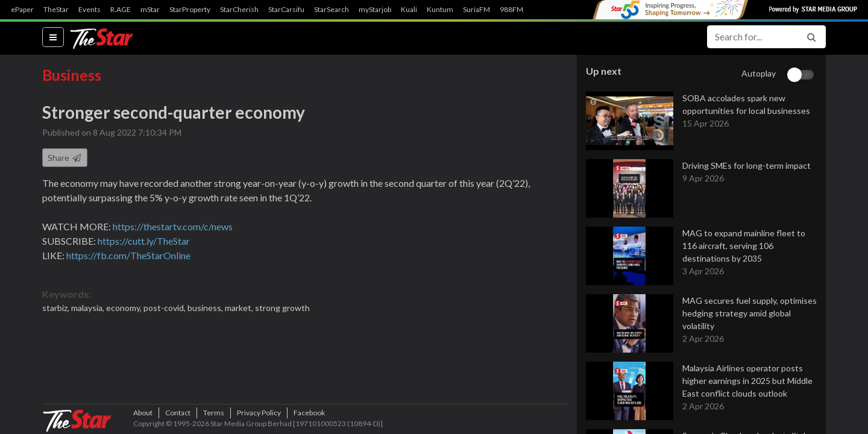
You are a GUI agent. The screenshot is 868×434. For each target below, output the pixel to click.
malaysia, (89, 308)
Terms (214, 413)
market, (240, 308)
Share (65, 158)
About (143, 413)
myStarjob (375, 10)
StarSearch (332, 10)
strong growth (282, 308)
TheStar (56, 10)
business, (206, 308)
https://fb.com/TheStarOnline (128, 255)
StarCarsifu (286, 10)
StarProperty (190, 10)
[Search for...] (752, 37)
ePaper (22, 10)
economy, (125, 308)
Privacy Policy (259, 413)
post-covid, (165, 308)
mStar (150, 10)
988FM (511, 10)
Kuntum (440, 10)
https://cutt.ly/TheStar (144, 241)
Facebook (309, 413)
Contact (178, 413)
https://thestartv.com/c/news (173, 226)
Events (90, 10)
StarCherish (239, 10)
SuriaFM (476, 10)
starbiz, (57, 308)
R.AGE (121, 10)
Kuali (409, 10)
